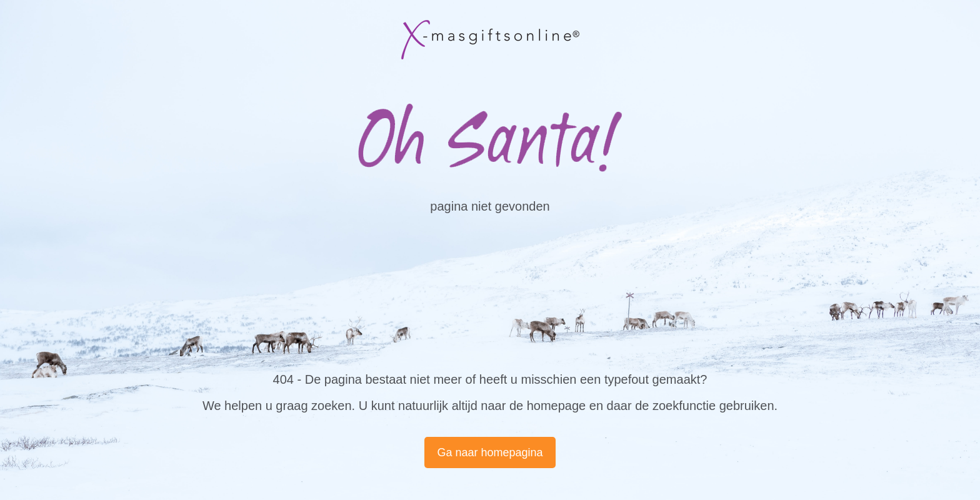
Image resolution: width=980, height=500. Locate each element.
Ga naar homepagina (490, 452)
